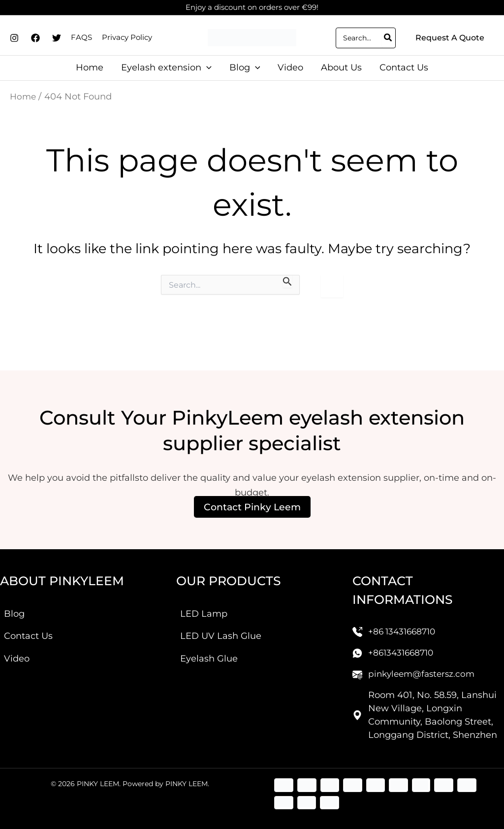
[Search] (388, 38)
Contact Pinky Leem (252, 502)
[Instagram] (14, 38)
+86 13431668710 (404, 627)
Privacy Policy (127, 37)
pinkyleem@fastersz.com (424, 669)
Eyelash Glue (209, 654)
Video (17, 654)
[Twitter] (57, 38)
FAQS (81, 37)
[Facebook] (35, 38)
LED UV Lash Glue (221, 631)
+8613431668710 (403, 648)
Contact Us (28, 631)
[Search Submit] (287, 281)
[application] (206, 68)
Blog (14, 609)
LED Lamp (204, 609)
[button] (450, 38)
